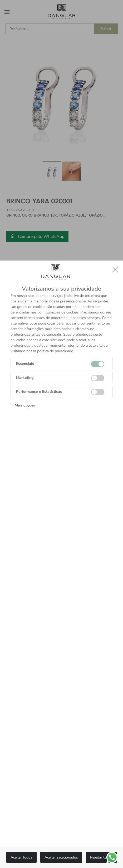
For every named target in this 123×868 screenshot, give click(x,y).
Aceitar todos (21, 857)
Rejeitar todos (101, 857)
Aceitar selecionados (61, 857)
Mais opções (25, 405)
